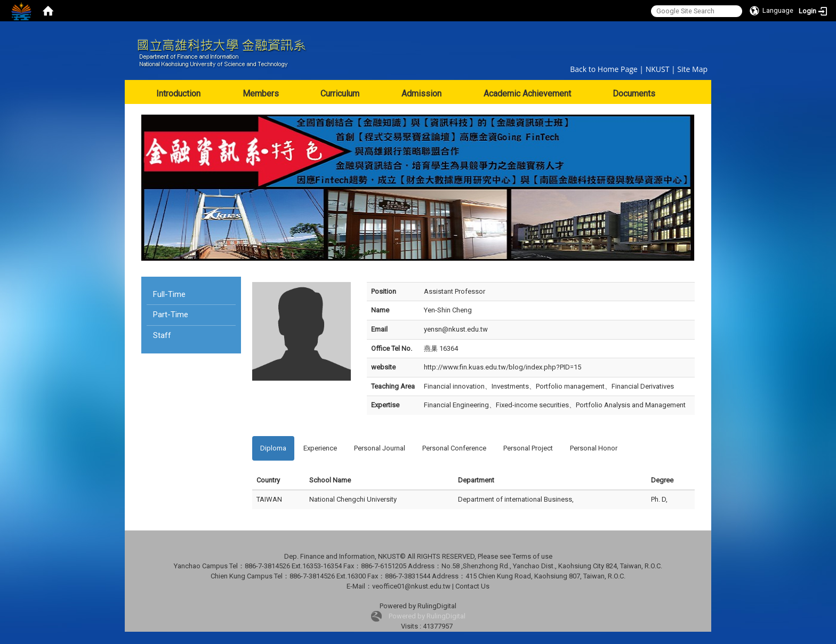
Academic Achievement (527, 94)
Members (261, 94)
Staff (162, 335)
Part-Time (171, 315)
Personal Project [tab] (528, 448)
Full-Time (169, 294)
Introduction (178, 94)
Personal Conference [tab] (454, 448)
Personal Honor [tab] (594, 448)
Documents (634, 94)
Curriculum (340, 94)
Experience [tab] (320, 448)
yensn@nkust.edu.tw (456, 329)
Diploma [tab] (273, 448)
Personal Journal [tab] (380, 448)
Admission (421, 94)
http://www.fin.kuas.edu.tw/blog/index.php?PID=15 (503, 367)
